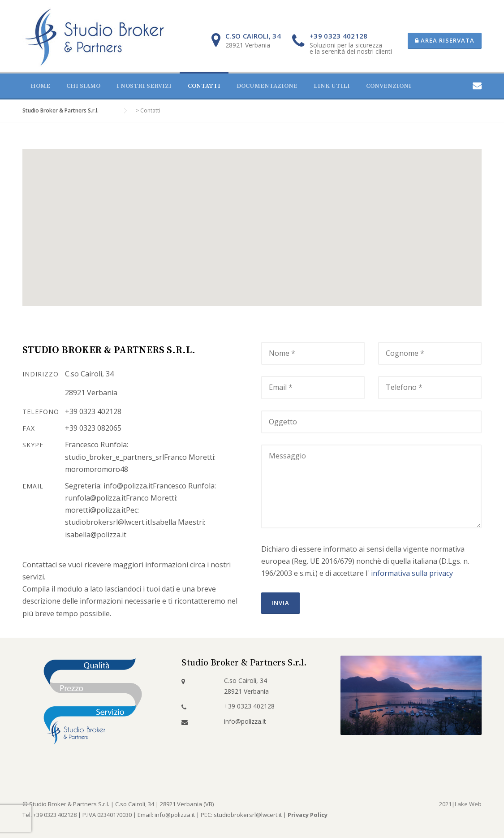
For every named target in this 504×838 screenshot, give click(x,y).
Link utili (332, 86)
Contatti (204, 86)
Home (40, 86)
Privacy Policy (308, 815)
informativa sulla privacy (412, 573)
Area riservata (445, 40)
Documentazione (267, 86)
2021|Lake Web (460, 804)
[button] (252, 219)
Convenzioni (389, 86)
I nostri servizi (144, 86)
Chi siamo (83, 86)
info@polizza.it (245, 721)
